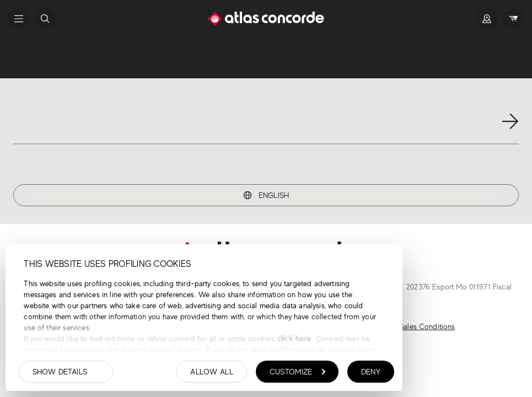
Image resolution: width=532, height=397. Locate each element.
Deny (371, 372)
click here (294, 338)
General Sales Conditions (413, 326)
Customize (298, 372)
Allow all (212, 372)
